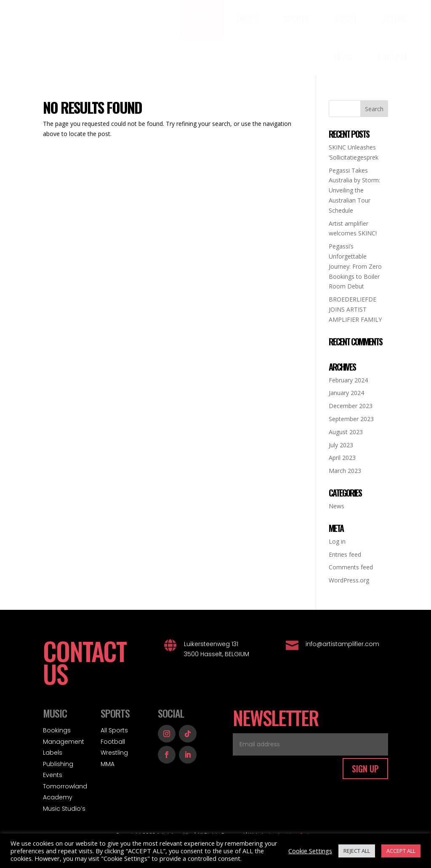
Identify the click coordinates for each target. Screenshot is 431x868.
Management (64, 742)
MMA (108, 764)
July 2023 (341, 445)
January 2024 (346, 393)
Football (113, 742)
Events (53, 775)
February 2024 (348, 380)
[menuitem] (202, 19)
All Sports (114, 730)
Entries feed (345, 554)
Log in (337, 541)
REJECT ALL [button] (357, 851)
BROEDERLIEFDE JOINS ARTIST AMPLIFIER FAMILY (355, 309)
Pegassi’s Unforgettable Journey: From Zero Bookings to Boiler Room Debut (355, 266)
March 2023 (345, 471)
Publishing (58, 764)
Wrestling (114, 753)
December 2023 (351, 406)
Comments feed (351, 567)
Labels (53, 753)
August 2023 (346, 432)
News (337, 506)
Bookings (57, 730)
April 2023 (342, 458)
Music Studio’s (64, 809)
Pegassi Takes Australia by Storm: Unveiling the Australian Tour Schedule (354, 190)
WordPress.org (349, 580)
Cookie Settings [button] (310, 851)
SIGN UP (365, 769)
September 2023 (351, 419)
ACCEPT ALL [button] (401, 851)
